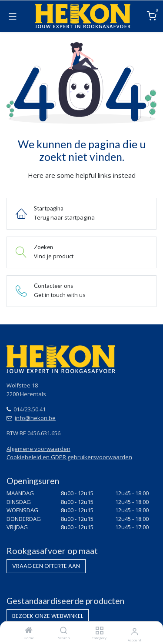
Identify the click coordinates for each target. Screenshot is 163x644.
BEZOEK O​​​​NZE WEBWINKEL (48, 616)
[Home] (29, 631)
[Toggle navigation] (13, 16)
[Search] (64, 631)
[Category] (99, 631)
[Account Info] (135, 631)
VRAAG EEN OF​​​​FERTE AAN (46, 566)
